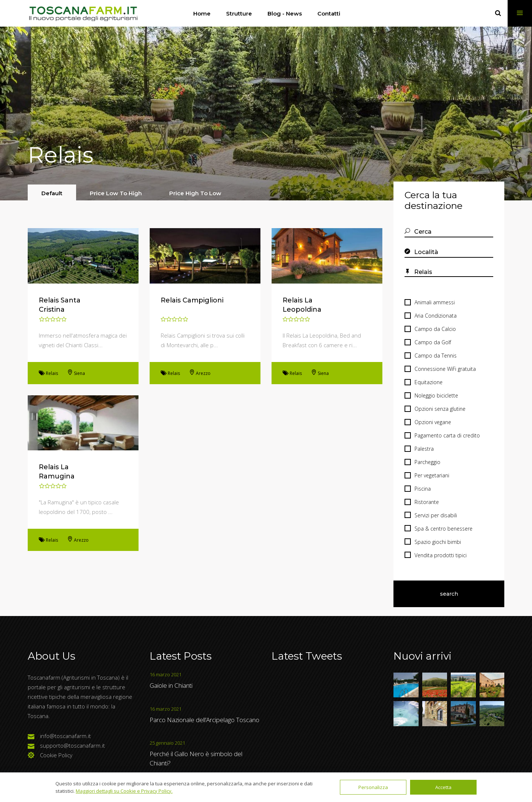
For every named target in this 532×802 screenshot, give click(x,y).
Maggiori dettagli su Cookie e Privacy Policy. (124, 791)
